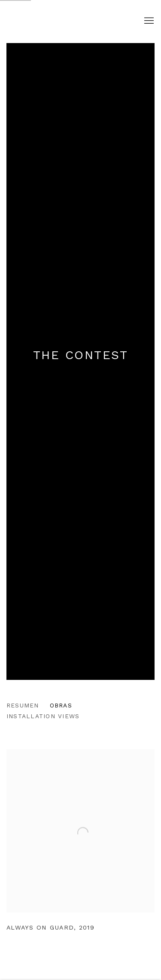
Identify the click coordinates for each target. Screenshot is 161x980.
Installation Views (43, 716)
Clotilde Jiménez (68, 21)
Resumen (23, 705)
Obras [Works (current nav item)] (61, 705)
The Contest (81, 355)
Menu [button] (148, 21)
